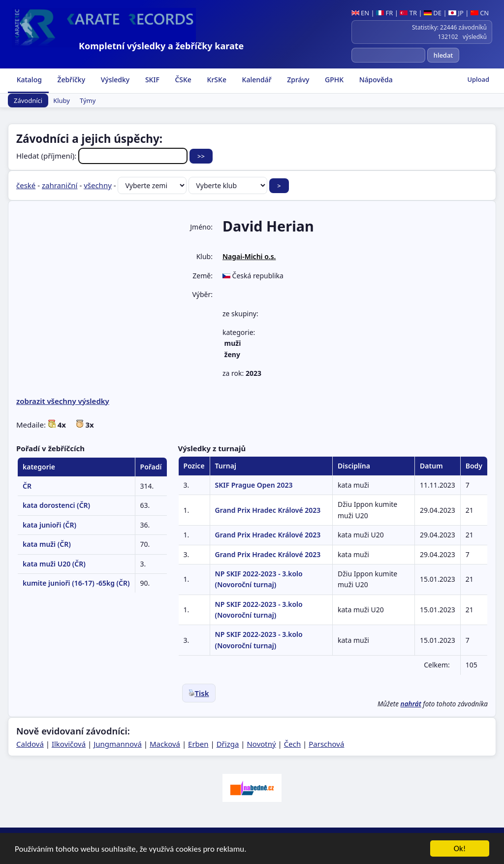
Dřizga (228, 744)
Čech (292, 744)
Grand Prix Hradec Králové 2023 (268, 510)
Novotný (261, 744)
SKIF (151, 80)
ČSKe (182, 80)
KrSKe (216, 80)
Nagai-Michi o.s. (249, 256)
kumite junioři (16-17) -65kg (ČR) (76, 583)
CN (480, 13)
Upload (478, 79)
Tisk (199, 693)
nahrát (411, 704)
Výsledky (114, 80)
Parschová (326, 744)
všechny (98, 185)
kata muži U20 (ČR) (54, 564)
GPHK (333, 80)
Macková (165, 744)
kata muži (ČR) (47, 544)
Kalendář (256, 80)
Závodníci (28, 100)
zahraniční (60, 185)
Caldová (30, 744)
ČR (27, 486)
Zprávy (298, 80)
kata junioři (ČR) (49, 525)
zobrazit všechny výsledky (63, 401)
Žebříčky (70, 80)
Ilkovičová (69, 744)
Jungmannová (118, 744)
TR (408, 13)
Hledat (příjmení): (103, 156)
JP (456, 13)
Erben (198, 744)
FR (384, 13)
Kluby (62, 100)
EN (361, 13)
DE (433, 13)
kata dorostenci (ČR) (56, 505)
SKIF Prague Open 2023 (254, 485)
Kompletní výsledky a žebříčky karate (161, 46)
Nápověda (375, 80)
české (26, 185)
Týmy (88, 100)
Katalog (28, 80)
